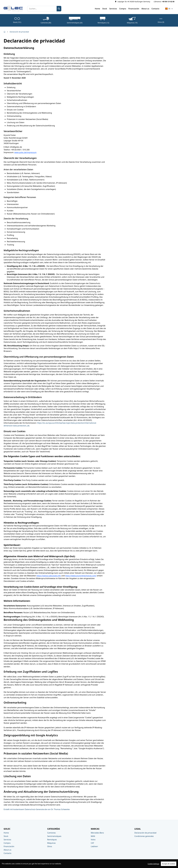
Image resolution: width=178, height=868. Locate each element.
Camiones (51, 833)
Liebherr (94, 846)
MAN (93, 836)
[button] (169, 9)
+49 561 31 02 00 (168, 2)
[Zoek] (59, 9)
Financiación (134, 9)
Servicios (113, 9)
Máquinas (51, 843)
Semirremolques (54, 836)
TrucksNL (171, 865)
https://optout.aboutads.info (49, 576)
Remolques (52, 840)
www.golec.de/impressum (25, 152)
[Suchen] (42, 9)
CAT (92, 843)
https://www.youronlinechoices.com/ (81, 576)
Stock (105, 9)
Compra (123, 9)
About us (145, 9)
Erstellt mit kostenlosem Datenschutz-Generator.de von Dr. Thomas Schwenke (37, 809)
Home (97, 9)
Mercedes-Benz (97, 833)
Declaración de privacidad (19, 32)
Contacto (155, 9)
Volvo (93, 840)
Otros (50, 846)
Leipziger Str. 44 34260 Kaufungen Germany (134, 2)
